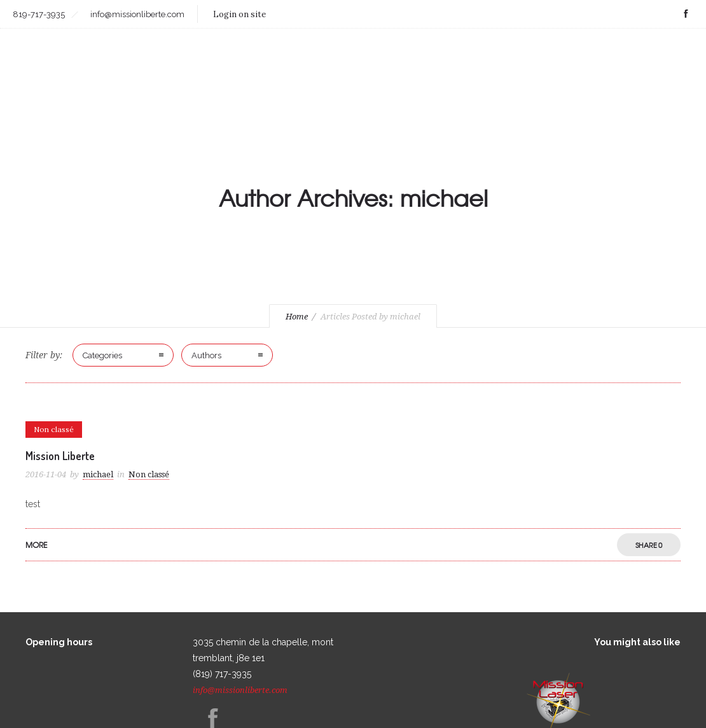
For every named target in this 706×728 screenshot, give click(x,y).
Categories (102, 355)
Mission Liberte (60, 456)
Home (297, 317)
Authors (206, 355)
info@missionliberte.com (240, 690)
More (36, 545)
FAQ (661, 52)
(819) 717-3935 (222, 674)
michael (98, 474)
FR (685, 52)
